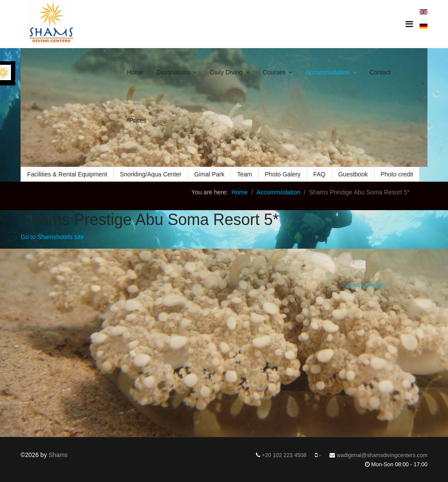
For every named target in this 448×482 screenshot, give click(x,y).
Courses (274, 72)
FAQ (319, 174)
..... (163, 120)
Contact (380, 72)
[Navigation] (409, 24)
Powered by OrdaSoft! (364, 285)
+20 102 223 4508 (284, 455)
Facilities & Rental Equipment (67, 174)
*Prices (136, 120)
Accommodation (327, 72)
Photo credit (397, 174)
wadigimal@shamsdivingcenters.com (382, 455)
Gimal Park (209, 174)
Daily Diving (226, 72)
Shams (58, 455)
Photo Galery (283, 174)
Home (135, 72)
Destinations (173, 72)
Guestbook (353, 174)
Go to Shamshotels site (52, 237)
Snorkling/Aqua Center (151, 174)
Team (245, 174)
